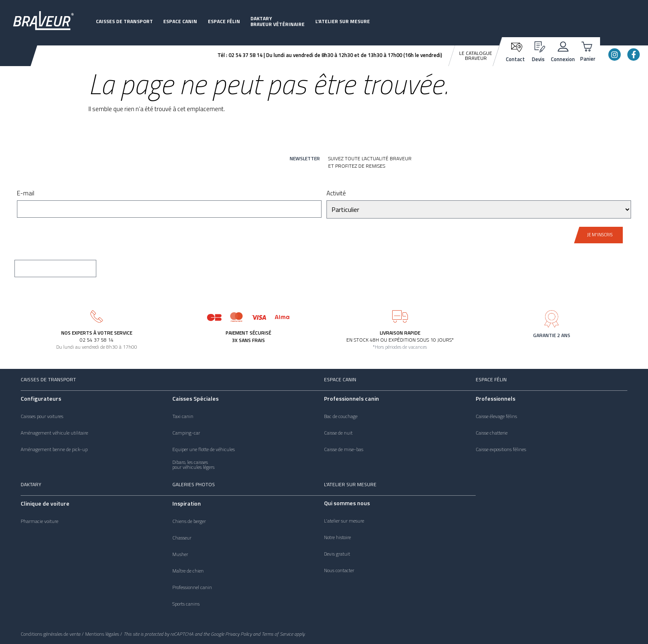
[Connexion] (563, 46)
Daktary (31, 484)
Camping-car (186, 433)
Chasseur (182, 538)
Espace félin (224, 21)
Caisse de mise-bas (344, 449)
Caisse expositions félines (501, 449)
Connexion (563, 59)
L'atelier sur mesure (343, 21)
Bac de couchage (341, 416)
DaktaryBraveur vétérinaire (278, 21)
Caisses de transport (124, 21)
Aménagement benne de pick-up (54, 449)
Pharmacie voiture (39, 521)
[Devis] (538, 46)
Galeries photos (194, 484)
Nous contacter (339, 570)
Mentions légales (102, 634)
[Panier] (588, 46)
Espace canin (180, 21)
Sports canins (186, 604)
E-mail (26, 194)
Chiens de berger (189, 521)
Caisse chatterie (492, 433)
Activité (336, 194)
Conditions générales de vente (51, 634)
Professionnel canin (192, 587)
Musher (180, 554)
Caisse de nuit (338, 433)
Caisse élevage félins (496, 416)
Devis (538, 59)
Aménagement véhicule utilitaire (54, 433)
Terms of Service (277, 634)
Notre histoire (337, 537)
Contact (515, 59)
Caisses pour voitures (42, 416)
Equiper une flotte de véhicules (204, 449)
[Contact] (516, 46)
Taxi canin (183, 416)
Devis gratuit (337, 554)
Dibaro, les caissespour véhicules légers (193, 465)
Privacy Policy (238, 634)
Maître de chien (188, 571)
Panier (588, 59)
